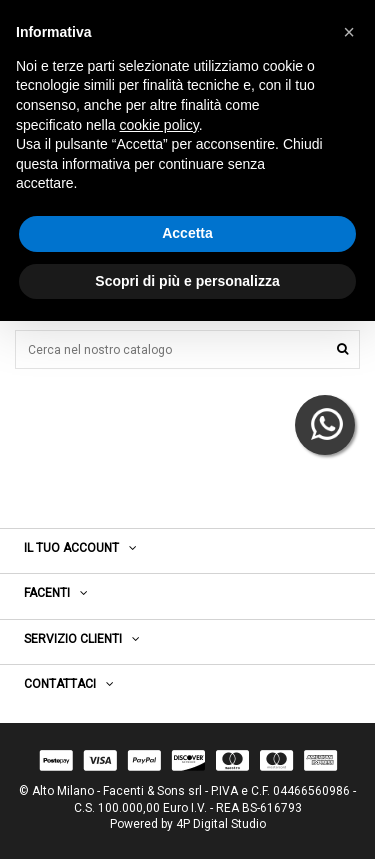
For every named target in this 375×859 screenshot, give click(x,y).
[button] (349, 32)
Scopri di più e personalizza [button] (187, 281)
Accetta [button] (187, 233)
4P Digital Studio (221, 824)
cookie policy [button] (159, 125)
